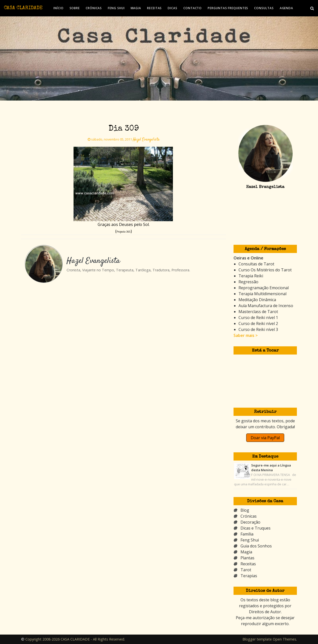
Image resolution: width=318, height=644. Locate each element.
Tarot (246, 570)
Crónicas (249, 516)
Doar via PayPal (265, 438)
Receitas (248, 564)
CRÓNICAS (94, 8)
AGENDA (286, 8)
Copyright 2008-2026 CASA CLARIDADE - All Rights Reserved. (75, 639)
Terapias (249, 576)
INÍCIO (58, 8)
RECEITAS (154, 8)
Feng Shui (250, 540)
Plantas (247, 558)
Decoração (250, 522)
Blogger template (257, 639)
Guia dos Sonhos (256, 546)
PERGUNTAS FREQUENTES (228, 8)
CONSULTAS (264, 8)
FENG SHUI (116, 8)
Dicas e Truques (256, 528)
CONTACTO (193, 8)
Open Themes (284, 639)
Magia (246, 552)
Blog (245, 510)
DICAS (173, 8)
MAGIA (136, 8)
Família (247, 534)
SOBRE (75, 8)
